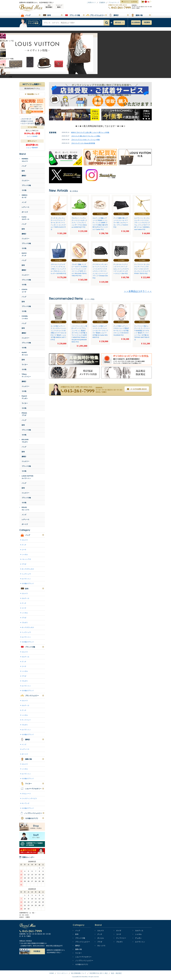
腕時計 (24, 176)
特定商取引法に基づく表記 (99, 973)
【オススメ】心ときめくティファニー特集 (85, 140)
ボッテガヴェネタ (28, 569)
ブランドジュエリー (81, 942)
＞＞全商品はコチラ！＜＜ (138, 291)
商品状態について (32, 94)
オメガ (117, 931)
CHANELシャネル (24, 317)
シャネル (25, 554)
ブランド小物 (26, 185)
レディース (25, 207)
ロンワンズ (25, 803)
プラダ (24, 564)
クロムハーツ (26, 794)
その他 (24, 190)
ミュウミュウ (26, 574)
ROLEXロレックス (24, 509)
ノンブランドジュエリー (83, 961)
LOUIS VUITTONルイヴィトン (26, 477)
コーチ (24, 550)
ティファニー (26, 720)
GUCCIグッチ (23, 254)
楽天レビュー (32, 141)
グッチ (24, 545)
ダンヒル (99, 938)
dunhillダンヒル (24, 354)
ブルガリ (25, 623)
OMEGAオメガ (23, 196)
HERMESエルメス (24, 160)
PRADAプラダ (23, 414)
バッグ (24, 166)
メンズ (24, 202)
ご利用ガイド (91, 2)
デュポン (137, 938)
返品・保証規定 (116, 973)
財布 (23, 171)
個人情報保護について (79, 973)
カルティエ (25, 598)
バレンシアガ (26, 559)
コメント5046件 (32, 136)
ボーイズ (25, 212)
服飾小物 (77, 949)
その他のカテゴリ (81, 964)
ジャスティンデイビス (29, 798)
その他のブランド (28, 583)
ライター (25, 365)
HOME (52, 973)
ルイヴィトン (26, 579)
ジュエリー (25, 181)
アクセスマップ (114, 2)
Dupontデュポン (24, 397)
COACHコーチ (23, 291)
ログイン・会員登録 (129, 2)
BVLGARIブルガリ (24, 441)
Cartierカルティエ (24, 218)
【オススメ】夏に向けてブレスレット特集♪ (86, 136)
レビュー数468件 (32, 148)
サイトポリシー (63, 973)
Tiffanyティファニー (25, 375)
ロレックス (100, 946)
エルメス (25, 540)
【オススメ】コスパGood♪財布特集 (83, 143)
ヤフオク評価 (32, 127)
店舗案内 (102, 2)
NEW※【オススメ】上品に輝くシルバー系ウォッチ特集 (90, 132)
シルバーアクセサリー (82, 957)
